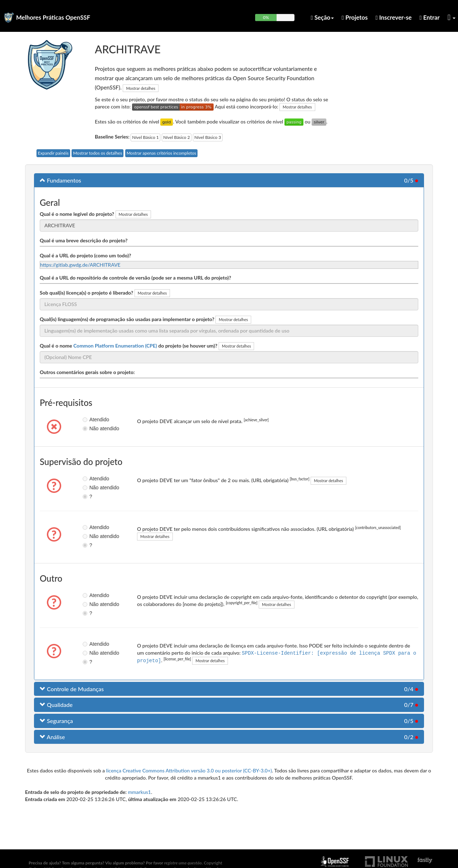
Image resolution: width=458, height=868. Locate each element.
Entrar (430, 17)
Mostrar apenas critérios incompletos (162, 153)
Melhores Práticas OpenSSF (53, 17)
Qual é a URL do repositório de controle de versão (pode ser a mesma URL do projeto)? (135, 278)
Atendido (91, 420)
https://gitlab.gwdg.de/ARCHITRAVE (80, 265)
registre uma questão (183, 863)
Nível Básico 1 (145, 137)
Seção (322, 17)
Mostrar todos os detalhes (98, 153)
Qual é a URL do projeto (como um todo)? (85, 255)
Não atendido (91, 428)
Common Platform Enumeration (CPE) (115, 346)
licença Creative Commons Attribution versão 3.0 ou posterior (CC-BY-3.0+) (189, 770)
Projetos (355, 17)
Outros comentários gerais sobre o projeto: (87, 372)
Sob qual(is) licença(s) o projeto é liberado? (86, 293)
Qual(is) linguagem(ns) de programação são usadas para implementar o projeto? (127, 319)
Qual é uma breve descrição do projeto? (84, 240)
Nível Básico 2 (176, 137)
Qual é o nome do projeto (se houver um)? (128, 346)
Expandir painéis (53, 153)
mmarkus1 (139, 792)
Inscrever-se (394, 17)
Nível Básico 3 (208, 137)
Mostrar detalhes (141, 88)
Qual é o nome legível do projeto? (77, 214)
